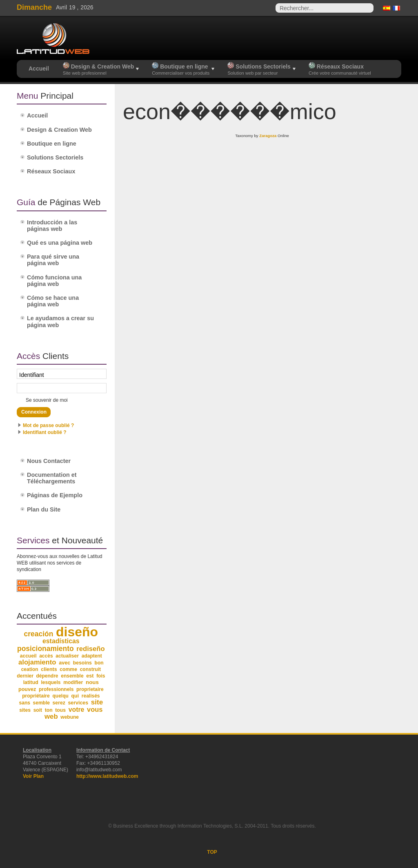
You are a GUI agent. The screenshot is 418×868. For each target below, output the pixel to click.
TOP (212, 852)
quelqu (61, 696)
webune (70, 717)
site (97, 702)
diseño (77, 632)
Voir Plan (33, 776)
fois (101, 676)
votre (77, 710)
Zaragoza (268, 136)
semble (41, 703)
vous (95, 709)
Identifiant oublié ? (45, 432)
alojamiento (37, 662)
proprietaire (90, 689)
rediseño (90, 649)
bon (99, 663)
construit (90, 669)
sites (25, 710)
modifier (73, 682)
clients (49, 669)
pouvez (27, 689)
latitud (31, 682)
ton (49, 710)
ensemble (72, 676)
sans (25, 703)
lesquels (51, 682)
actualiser (67, 656)
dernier (25, 676)
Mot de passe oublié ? (48, 425)
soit (38, 710)
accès (46, 656)
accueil (28, 656)
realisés (91, 696)
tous (60, 710)
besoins (82, 663)
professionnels (56, 689)
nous (92, 682)
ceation (30, 669)
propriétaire (36, 696)
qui (75, 696)
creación (39, 634)
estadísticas (61, 641)
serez (59, 703)
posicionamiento (46, 649)
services (78, 703)
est (90, 676)
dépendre (47, 676)
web (51, 716)
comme (68, 669)
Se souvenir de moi (47, 400)
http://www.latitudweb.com (107, 776)
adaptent (92, 656)
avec (64, 663)
